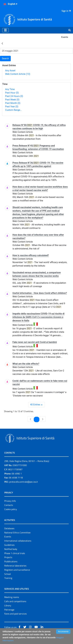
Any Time (10, 89)
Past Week (12, 100)
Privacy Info (10, 501)
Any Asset (10, 71)
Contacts (9, 505)
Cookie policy (11, 509)
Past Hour (12, 93)
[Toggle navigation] (5, 30)
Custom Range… (13, 110)
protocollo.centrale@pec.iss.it (24, 482)
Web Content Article (18, 74)
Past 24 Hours (14, 96)
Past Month (13, 103)
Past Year (12, 107)
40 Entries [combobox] (37, 405)
